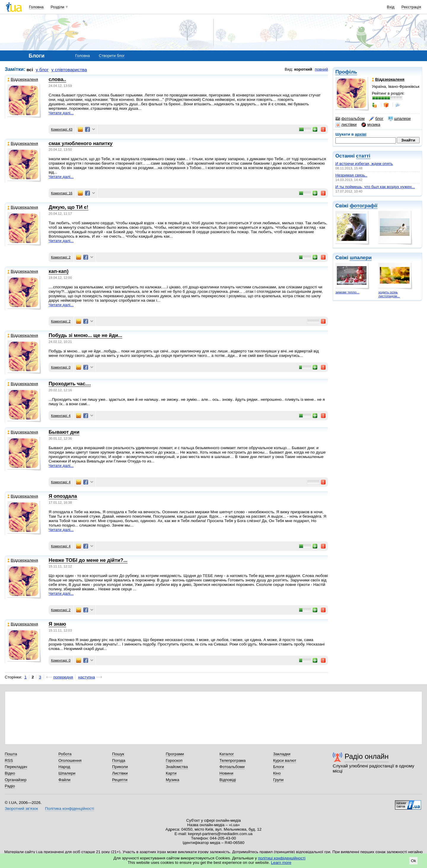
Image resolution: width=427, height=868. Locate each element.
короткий (303, 69)
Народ (64, 767)
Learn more (281, 863)
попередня (63, 677)
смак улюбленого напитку (81, 143)
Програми (175, 754)
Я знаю (57, 624)
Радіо (10, 786)
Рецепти (120, 780)
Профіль (346, 72)
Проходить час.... (70, 384)
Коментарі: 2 (61, 257)
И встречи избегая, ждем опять (364, 164)
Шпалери (67, 773)
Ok (414, 861)
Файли (64, 780)
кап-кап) (59, 271)
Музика (172, 780)
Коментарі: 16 (62, 193)
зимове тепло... (347, 292)
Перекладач (16, 767)
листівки (346, 125)
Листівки (120, 773)
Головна (36, 7)
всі (30, 70)
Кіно (277, 773)
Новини (226, 773)
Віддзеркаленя (23, 79)
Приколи (120, 767)
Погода (119, 760)
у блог (42, 70)
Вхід (391, 7)
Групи (278, 780)
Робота (65, 754)
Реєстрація (411, 7)
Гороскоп (174, 760)
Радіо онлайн (367, 756)
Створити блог (112, 56)
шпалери (399, 119)
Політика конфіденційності (70, 809)
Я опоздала (63, 496)
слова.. (57, 79)
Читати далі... (61, 113)
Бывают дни (64, 432)
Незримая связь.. (351, 175)
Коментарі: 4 (61, 416)
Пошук (118, 754)
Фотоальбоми (232, 767)
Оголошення (70, 760)
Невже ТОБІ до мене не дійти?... (88, 560)
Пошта (11, 754)
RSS (9, 760)
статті (363, 156)
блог (376, 119)
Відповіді (228, 780)
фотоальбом (350, 119)
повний (321, 69)
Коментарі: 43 (62, 129)
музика (371, 125)
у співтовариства (69, 70)
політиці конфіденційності (282, 858)
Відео (10, 773)
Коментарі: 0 (61, 367)
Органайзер (16, 780)
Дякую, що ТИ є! (68, 207)
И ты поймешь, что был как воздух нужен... (375, 187)
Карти (171, 773)
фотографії (363, 206)
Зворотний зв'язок (21, 809)
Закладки (282, 754)
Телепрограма (233, 760)
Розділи (58, 7)
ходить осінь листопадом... (389, 294)
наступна (86, 677)
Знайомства (177, 767)
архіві (361, 134)
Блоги (279, 767)
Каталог (227, 754)
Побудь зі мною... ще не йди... (85, 335)
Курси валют (285, 760)
